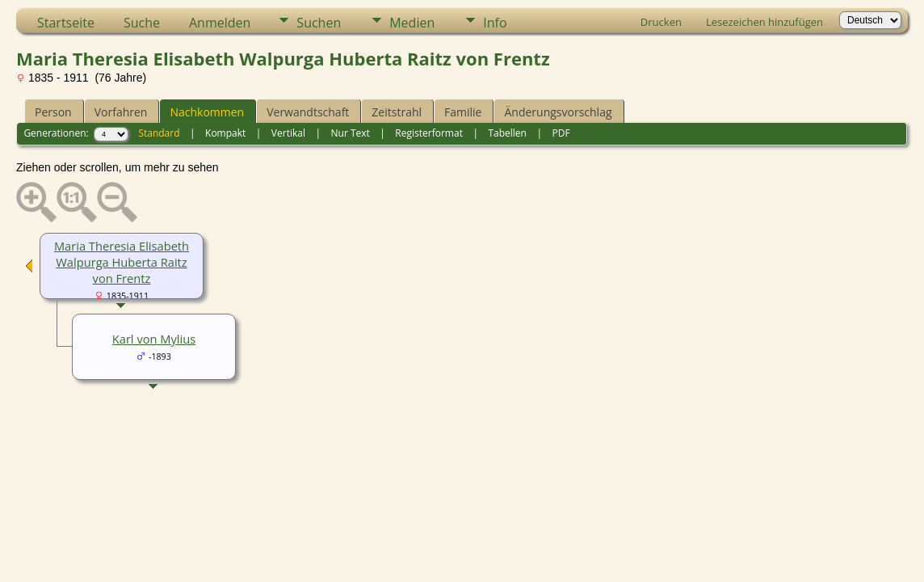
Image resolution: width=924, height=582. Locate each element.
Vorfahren (121, 112)
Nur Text (351, 133)
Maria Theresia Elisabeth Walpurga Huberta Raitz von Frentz (122, 262)
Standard (159, 133)
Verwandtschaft (308, 112)
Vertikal (288, 133)
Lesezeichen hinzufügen (764, 22)
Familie (463, 112)
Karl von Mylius (154, 339)
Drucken (661, 22)
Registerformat (429, 133)
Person (53, 112)
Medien (412, 23)
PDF (561, 133)
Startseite (66, 23)
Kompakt (225, 133)
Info (495, 23)
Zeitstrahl (397, 112)
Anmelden (220, 23)
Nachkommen (207, 112)
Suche (142, 23)
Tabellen (507, 133)
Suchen (319, 23)
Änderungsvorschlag (558, 112)
